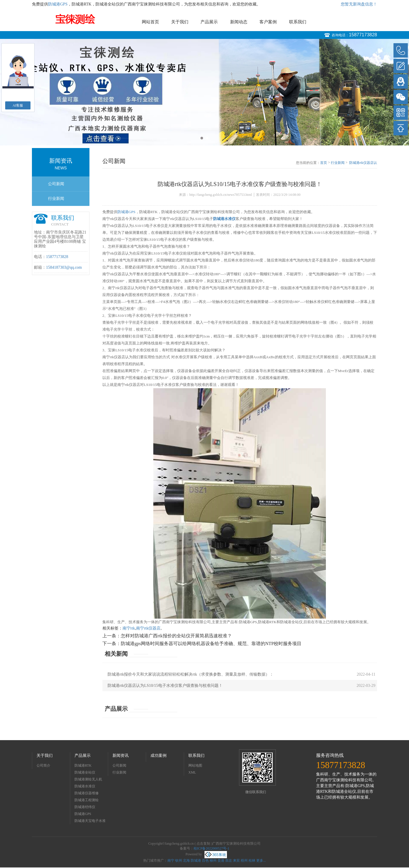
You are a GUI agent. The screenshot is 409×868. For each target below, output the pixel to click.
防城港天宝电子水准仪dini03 (90, 821)
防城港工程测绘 (87, 800)
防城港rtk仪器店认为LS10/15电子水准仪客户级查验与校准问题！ (363, 163)
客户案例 (268, 22)
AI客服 (18, 105)
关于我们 (180, 22)
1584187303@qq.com (64, 267)
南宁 (171, 861)
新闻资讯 (121, 756)
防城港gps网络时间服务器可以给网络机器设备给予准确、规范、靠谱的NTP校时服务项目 (211, 644)
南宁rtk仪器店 (148, 628)
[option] (205, 92)
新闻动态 (239, 22)
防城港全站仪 (85, 772)
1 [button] (202, 138)
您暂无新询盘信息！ (359, 4)
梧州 (244, 861)
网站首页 (150, 22)
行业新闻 (56, 199)
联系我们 (298, 22)
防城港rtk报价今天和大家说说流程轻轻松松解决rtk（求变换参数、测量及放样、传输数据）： (191, 674)
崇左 (229, 861)
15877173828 (363, 35)
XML (192, 772)
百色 (205, 861)
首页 (324, 163)
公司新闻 (56, 184)
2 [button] (207, 138)
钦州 (179, 861)
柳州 (213, 861)
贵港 (221, 861)
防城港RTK (83, 765)
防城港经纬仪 (85, 807)
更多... (261, 861)
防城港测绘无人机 (88, 779)
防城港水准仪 (85, 786)
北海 (186, 861)
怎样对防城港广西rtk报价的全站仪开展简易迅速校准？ (176, 636)
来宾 (236, 861)
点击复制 (203, 844)
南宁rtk (129, 628)
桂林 (252, 861)
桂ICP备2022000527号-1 (212, 848)
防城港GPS (58, 4)
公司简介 (43, 765)
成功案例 (158, 756)
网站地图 (195, 765)
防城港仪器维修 (87, 793)
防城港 (196, 861)
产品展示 (209, 22)
